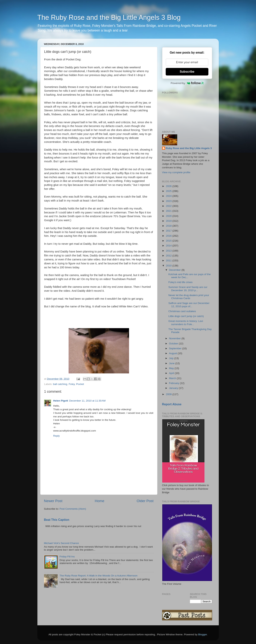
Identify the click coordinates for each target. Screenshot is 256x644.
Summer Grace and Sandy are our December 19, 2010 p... (188, 289)
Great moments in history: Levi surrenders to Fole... (186, 323)
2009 (169, 394)
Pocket (80, 384)
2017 (169, 231)
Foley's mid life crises (180, 282)
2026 (169, 186)
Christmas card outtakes (182, 311)
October (174, 344)
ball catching (60, 384)
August (173, 353)
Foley (72, 384)
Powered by (187, 83)
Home (100, 501)
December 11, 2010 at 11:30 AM (87, 401)
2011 (169, 260)
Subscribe (187, 72)
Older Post (145, 501)
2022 (169, 206)
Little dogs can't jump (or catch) (186, 316)
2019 (169, 221)
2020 (169, 216)
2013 (169, 251)
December (175, 270)
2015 (169, 241)
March (173, 378)
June (172, 363)
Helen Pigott (61, 401)
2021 (169, 211)
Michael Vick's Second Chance (61, 543)
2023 (169, 201)
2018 (169, 226)
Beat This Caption (57, 520)
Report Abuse (172, 404)
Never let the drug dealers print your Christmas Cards (189, 297)
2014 (169, 246)
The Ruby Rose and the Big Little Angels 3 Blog (109, 17)
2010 (169, 266)
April (172, 373)
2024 (169, 196)
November (175, 338)
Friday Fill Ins (67, 557)
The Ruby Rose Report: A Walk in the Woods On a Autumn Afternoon (99, 576)
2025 (169, 191)
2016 (169, 236)
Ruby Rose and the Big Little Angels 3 (189, 148)
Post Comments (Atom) (73, 509)
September (176, 348)
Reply (57, 436)
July (172, 358)
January (174, 388)
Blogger (203, 634)
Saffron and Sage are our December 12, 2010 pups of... (189, 305)
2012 (169, 256)
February (175, 383)
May (172, 368)
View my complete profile (176, 172)
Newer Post (53, 501)
